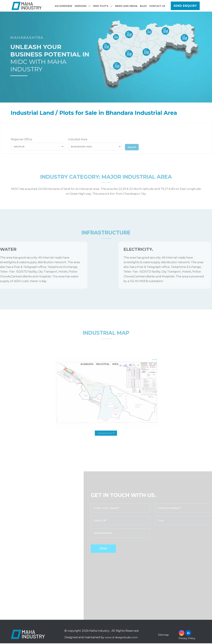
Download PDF (106, 415)
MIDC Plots (103, 6)
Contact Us (157, 6)
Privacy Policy (187, 639)
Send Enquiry (185, 6)
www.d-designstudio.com (122, 638)
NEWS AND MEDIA (126, 6)
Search (133, 153)
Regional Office (21, 146)
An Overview (64, 6)
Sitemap (164, 635)
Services (83, 6)
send (114, 549)
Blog (144, 6)
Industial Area (78, 146)
